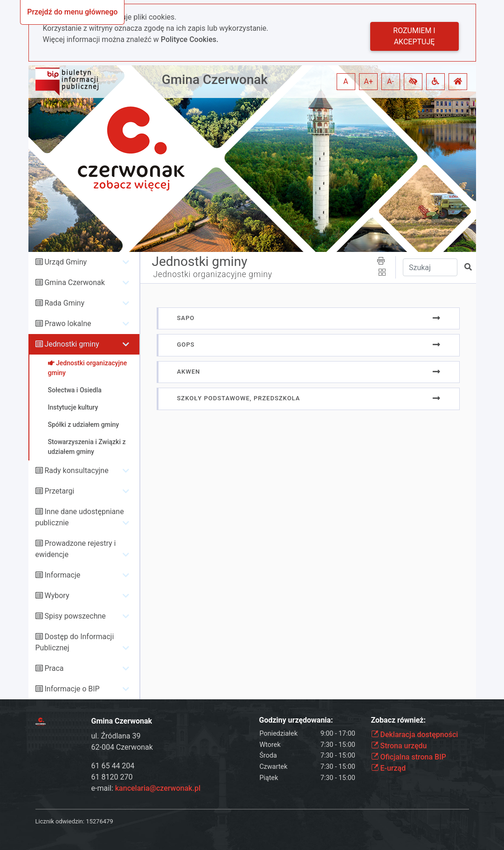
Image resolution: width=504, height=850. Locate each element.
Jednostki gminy (72, 344)
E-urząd (389, 768)
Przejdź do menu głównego (72, 12)
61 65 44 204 (113, 766)
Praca (54, 668)
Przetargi (59, 491)
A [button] (345, 81)
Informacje (62, 575)
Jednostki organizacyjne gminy (213, 274)
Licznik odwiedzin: (60, 821)
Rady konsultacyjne (76, 470)
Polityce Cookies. (190, 39)
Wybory (57, 596)
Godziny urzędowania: (296, 720)
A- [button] (390, 81)
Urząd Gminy (66, 262)
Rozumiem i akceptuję (414, 36)
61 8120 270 (112, 777)
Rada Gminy (64, 303)
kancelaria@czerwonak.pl (158, 788)
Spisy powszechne (75, 616)
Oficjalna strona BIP (409, 757)
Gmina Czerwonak (215, 80)
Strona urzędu (399, 746)
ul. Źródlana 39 (116, 736)
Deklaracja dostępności (415, 735)
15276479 (99, 821)
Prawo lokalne (68, 324)
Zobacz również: (399, 720)
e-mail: (146, 788)
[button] (413, 82)
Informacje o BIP (72, 689)
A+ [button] (369, 81)
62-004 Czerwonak (122, 747)
